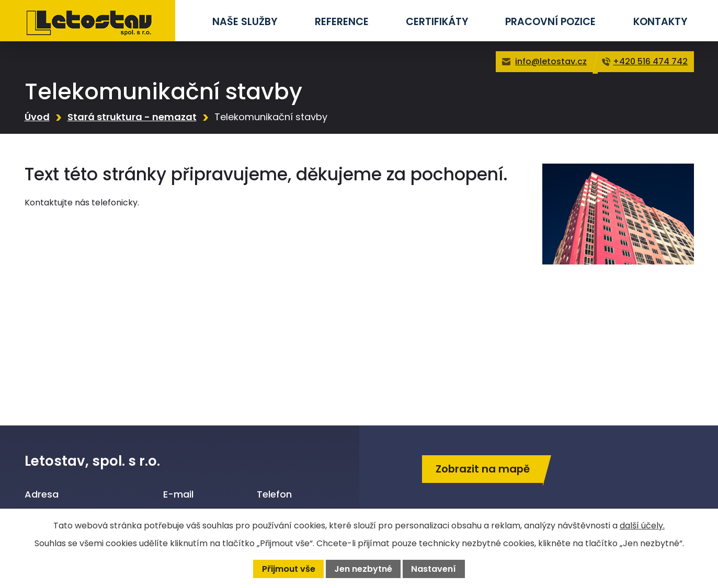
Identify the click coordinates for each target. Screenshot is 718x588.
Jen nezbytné (363, 569)
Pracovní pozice (550, 22)
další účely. (642, 526)
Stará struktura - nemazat (132, 117)
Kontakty (660, 22)
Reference (342, 22)
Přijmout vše (289, 569)
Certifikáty (437, 22)
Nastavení (434, 569)
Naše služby (245, 22)
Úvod (37, 117)
